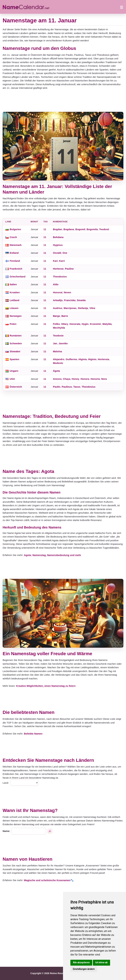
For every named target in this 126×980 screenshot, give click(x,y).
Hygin (85, 324)
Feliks (57, 324)
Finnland (15, 261)
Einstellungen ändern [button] (84, 969)
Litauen (14, 308)
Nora (104, 379)
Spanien (14, 359)
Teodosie (58, 336)
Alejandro (59, 359)
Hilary (65, 324)
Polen (13, 324)
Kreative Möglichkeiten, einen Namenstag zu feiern (46, 686)
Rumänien (16, 336)
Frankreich (16, 269)
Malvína (58, 351)
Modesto (58, 363)
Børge (57, 316)
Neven (67, 292)
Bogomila (92, 229)
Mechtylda (59, 328)
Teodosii (104, 229)
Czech (13, 237)
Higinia (83, 359)
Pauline (69, 269)
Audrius (58, 308)
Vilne (92, 308)
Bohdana (58, 237)
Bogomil (80, 229)
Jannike (63, 343)
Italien (13, 284)
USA (12, 379)
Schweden (16, 343)
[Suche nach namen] (50, 831)
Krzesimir (95, 324)
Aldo (56, 284)
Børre (65, 316)
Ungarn (14, 371)
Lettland (14, 300)
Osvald (57, 253)
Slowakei (15, 351)
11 (45, 229)
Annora (57, 379)
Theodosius (88, 387)
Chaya (67, 379)
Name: (6, 831)
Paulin (57, 387)
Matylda (107, 324)
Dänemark (16, 245)
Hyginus (58, 245)
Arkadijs (58, 300)
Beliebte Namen (33, 734)
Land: (6, 783)
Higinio (92, 359)
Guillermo (71, 359)
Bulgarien (15, 229)
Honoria (95, 379)
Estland (14, 253)
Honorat (58, 292)
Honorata (75, 324)
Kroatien (15, 292)
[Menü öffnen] (122, 7)
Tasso (77, 387)
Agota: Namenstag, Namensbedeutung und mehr (52, 555)
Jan (55, 343)
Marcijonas (70, 308)
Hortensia (103, 359)
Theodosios (60, 277)
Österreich (16, 387)
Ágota (57, 371)
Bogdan (58, 229)
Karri (62, 261)
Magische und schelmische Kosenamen (47, 880)
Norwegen (16, 316)
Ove (65, 253)
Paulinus (67, 387)
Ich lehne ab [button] (101, 963)
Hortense (58, 269)
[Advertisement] (63, 101)
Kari (55, 261)
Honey (75, 379)
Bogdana (69, 229)
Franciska (70, 300)
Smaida (81, 300)
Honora (85, 379)
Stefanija (83, 308)
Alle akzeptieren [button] (81, 963)
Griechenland (18, 277)
